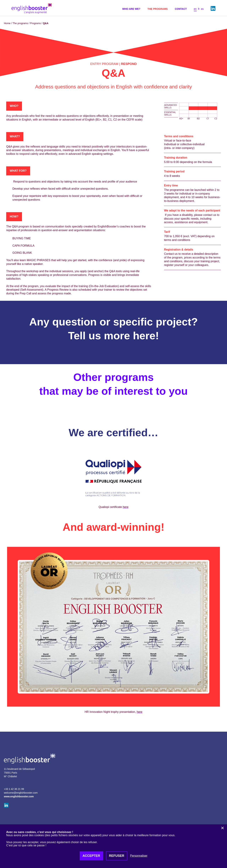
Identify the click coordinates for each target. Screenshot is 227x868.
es (202, 9)
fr (199, 9)
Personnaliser (139, 856)
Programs (36, 23)
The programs (20, 23)
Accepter (91, 856)
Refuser (117, 856)
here (144, 336)
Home (7, 23)
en (195, 9)
